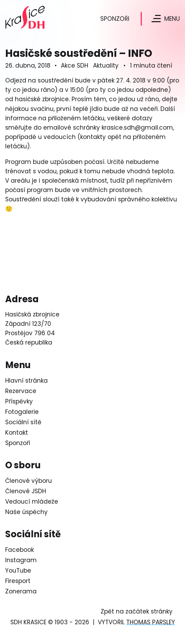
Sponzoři (115, 19)
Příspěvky (19, 401)
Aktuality (106, 66)
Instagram (21, 560)
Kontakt (17, 433)
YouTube (18, 571)
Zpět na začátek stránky (137, 611)
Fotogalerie (22, 412)
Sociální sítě (23, 422)
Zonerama (21, 591)
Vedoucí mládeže (32, 502)
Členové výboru (29, 481)
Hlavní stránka (26, 381)
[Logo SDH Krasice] (24, 19)
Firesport (18, 581)
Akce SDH (75, 66)
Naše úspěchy (26, 512)
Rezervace (21, 391)
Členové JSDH (26, 491)
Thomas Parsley (151, 622)
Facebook (20, 550)
